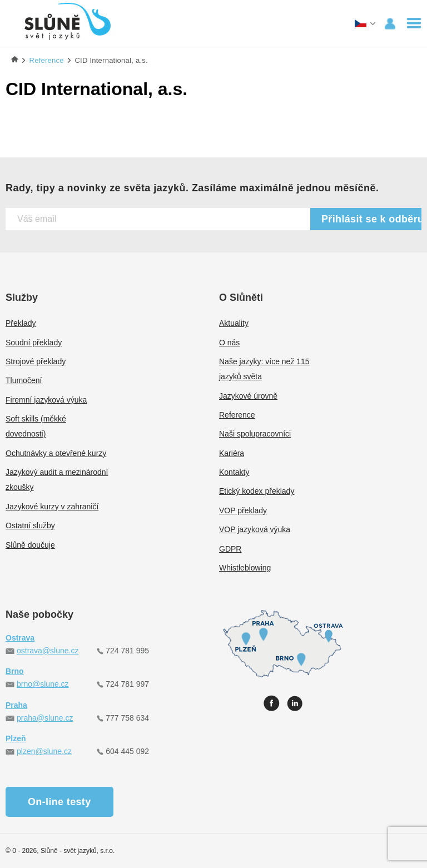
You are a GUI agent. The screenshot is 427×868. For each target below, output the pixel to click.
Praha (16, 705)
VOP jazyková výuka (255, 529)
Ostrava (20, 638)
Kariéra (232, 453)
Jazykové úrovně (248, 396)
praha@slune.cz (45, 718)
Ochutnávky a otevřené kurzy (56, 453)
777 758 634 (127, 718)
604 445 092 (127, 751)
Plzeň (16, 738)
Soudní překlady (34, 343)
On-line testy (59, 802)
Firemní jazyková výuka (46, 400)
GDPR (230, 549)
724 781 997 (127, 684)
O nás (229, 343)
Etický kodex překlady (257, 491)
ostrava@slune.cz (48, 651)
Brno (15, 671)
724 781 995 (127, 651)
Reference (237, 415)
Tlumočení (24, 380)
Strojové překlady (36, 361)
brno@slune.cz (43, 684)
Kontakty (234, 472)
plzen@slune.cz (44, 751)
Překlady (21, 323)
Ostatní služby (30, 525)
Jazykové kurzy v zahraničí (52, 507)
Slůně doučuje (30, 545)
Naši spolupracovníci (255, 434)
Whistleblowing (245, 568)
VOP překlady (243, 510)
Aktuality (234, 323)
